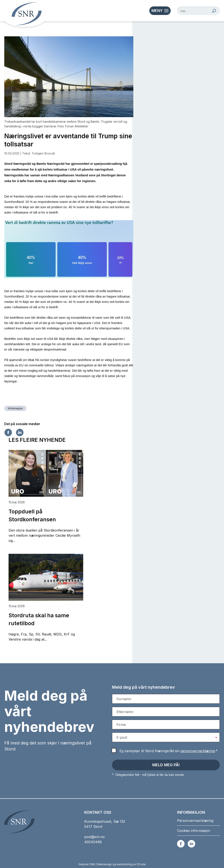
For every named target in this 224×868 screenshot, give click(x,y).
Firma (121, 725)
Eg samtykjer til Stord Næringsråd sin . (169, 751)
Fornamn (124, 699)
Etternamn (125, 712)
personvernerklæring (198, 751)
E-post (122, 737)
